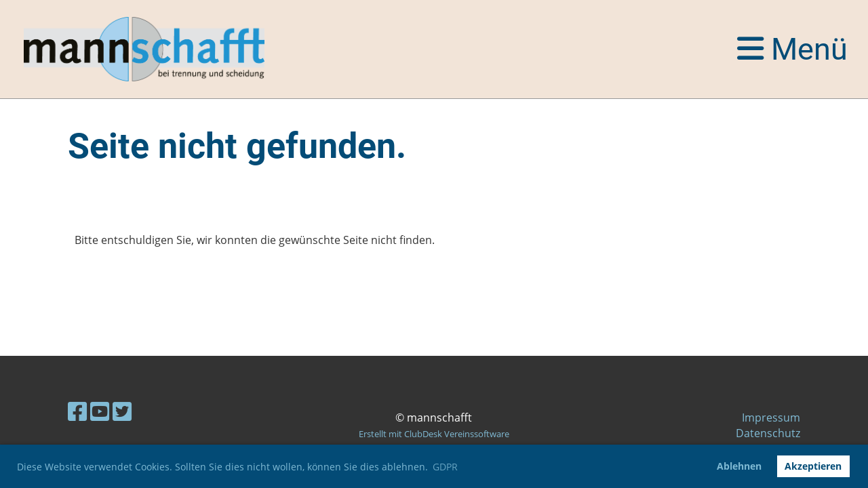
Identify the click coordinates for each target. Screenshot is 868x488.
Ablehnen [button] (739, 466)
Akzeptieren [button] (813, 466)
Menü (792, 49)
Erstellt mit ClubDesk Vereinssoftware (434, 434)
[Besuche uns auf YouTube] (100, 411)
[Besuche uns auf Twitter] (122, 411)
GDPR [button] (445, 467)
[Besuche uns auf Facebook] (77, 411)
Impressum (771, 418)
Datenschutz (768, 433)
